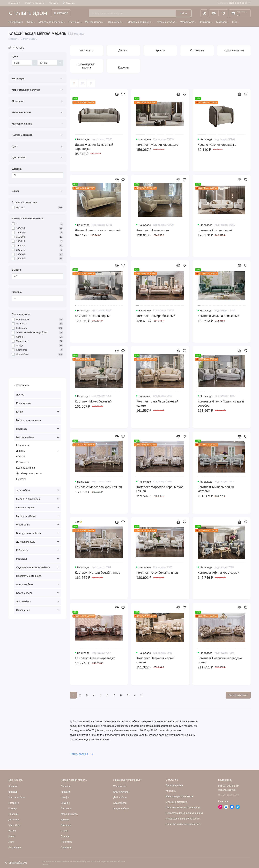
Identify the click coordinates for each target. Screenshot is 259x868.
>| (142, 695)
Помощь (69, 3)
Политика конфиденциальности (183, 824)
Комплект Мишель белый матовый (216, 489)
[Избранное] (223, 13)
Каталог (61, 13)
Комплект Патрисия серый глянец (155, 660)
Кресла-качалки (26, 468)
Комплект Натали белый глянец (98, 573)
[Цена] (22, 63)
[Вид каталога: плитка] (74, 84)
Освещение (38, 610)
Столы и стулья (167, 22)
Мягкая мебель (95, 22)
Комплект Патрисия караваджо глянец (220, 660)
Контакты (54, 3)
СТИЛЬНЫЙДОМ (28, 13)
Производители (174, 785)
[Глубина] (38, 298)
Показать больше (238, 695)
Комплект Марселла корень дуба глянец (160, 489)
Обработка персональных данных (185, 813)
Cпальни (13, 814)
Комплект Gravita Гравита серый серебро (221, 404)
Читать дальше (82, 754)
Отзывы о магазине (35, 3)
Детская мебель (38, 542)
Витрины (66, 825)
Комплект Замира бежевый (156, 316)
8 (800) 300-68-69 (233, 3)
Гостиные (75, 22)
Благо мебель (38, 593)
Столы (64, 831)
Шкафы (13, 792)
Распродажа (16, 22)
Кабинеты (206, 22)
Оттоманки (23, 462)
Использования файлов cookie (183, 819)
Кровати (13, 786)
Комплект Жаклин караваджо (157, 145)
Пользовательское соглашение (183, 808)
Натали (13, 831)
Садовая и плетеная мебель (38, 567)
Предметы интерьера (29, 576)
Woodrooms (188, 22)
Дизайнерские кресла (29, 473)
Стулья (65, 836)
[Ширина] (38, 175)
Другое (20, 395)
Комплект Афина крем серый (218, 573)
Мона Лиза (14, 825)
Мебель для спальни (52, 22)
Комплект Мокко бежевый (93, 401)
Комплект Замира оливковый (218, 316)
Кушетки (21, 479)
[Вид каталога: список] (83, 84)
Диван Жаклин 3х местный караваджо (94, 147)
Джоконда (14, 819)
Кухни (31, 22)
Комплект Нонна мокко (153, 230)
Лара (11, 842)
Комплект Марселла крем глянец (99, 487)
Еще (236, 22)
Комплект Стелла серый (92, 316)
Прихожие (66, 842)
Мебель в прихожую (140, 22)
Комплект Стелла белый (215, 230)
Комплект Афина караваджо (95, 658)
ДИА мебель (38, 601)
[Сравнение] (214, 13)
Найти (183, 13)
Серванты (66, 847)
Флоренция (15, 847)
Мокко (12, 836)
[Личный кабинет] (204, 13)
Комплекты (23, 445)
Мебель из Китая (38, 516)
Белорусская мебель (38, 533)
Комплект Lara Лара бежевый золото (157, 404)
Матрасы (223, 22)
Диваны (38, 451)
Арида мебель (38, 584)
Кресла (20, 456)
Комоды (13, 808)
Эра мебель (116, 22)
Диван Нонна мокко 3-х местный (98, 230)
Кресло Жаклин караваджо (217, 145)
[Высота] (38, 276)
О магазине (14, 3)
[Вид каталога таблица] (91, 84)
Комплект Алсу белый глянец (157, 573)
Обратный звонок (227, 790)
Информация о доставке (179, 796)
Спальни (66, 786)
